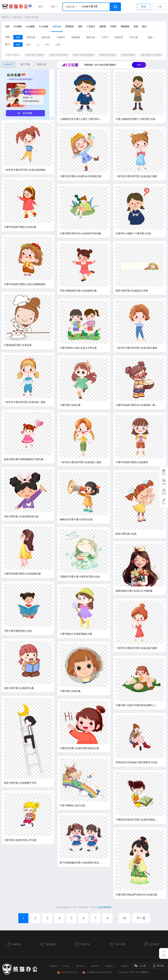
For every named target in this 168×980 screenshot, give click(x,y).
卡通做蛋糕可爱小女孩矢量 (18, 345)
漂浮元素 (31, 37)
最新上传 (42, 64)
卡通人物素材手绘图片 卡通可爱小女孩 (136, 119)
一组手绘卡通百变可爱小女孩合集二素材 (81, 462)
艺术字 (105, 37)
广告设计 (91, 26)
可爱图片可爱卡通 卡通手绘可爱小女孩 (80, 577)
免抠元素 (17, 17)
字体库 (113, 26)
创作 (139, 65)
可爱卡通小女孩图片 (35, 55)
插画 (80, 26)
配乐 (144, 26)
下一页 (141, 918)
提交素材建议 (105, 907)
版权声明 (95, 966)
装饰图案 (76, 37)
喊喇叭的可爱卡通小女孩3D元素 (76, 520)
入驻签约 (124, 966)
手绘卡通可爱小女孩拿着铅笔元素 (21, 517)
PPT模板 (18, 26)
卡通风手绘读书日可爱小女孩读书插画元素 (137, 820)
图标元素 (91, 37)
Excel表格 (44, 26)
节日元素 (134, 37)
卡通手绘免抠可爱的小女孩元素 (20, 227)
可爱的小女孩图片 (108, 55)
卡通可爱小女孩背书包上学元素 (20, 840)
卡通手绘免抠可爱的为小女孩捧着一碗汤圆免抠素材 (137, 405)
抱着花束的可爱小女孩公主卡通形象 (134, 591)
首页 (41, 7)
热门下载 (25, 64)
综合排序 (8, 65)
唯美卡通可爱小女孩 (126, 534)
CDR (58, 45)
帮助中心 (110, 966)
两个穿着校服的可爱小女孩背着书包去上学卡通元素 (81, 863)
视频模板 (125, 26)
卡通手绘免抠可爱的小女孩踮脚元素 (22, 574)
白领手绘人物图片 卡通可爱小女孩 (133, 234)
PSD (28, 45)
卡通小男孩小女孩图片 (151, 55)
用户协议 (80, 966)
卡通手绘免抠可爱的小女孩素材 (132, 462)
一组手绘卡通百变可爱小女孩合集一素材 (25, 402)
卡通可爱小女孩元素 (70, 405)
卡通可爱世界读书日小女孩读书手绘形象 (81, 234)
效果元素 (46, 37)
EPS (47, 45)
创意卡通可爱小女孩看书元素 (19, 688)
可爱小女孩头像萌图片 (84, 55)
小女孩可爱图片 (128, 55)
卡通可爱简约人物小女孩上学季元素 (78, 348)
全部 (7, 26)
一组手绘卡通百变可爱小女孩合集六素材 (136, 648)
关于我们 (66, 966)
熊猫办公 (6, 17)
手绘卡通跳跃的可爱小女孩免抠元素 (78, 291)
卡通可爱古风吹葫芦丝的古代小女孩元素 (136, 895)
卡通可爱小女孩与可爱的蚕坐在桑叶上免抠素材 (137, 705)
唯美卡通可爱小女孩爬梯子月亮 (20, 783)
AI (38, 45)
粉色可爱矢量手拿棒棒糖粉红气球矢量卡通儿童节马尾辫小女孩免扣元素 (25, 459)
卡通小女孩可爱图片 (59, 55)
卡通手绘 (61, 37)
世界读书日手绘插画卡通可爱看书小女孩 (136, 762)
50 (125, 918)
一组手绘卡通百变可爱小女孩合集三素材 (136, 176)
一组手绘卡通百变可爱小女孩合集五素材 (136, 348)
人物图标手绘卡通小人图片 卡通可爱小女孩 (81, 119)
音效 (136, 26)
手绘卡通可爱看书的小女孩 (18, 631)
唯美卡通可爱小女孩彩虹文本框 (132, 291)
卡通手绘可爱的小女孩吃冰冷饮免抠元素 (81, 176)
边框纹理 (119, 37)
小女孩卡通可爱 (31, 17)
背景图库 (70, 26)
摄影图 (103, 26)
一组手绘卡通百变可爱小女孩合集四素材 (25, 170)
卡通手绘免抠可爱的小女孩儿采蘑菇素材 (25, 284)
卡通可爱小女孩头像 (70, 691)
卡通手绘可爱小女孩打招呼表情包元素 (79, 748)
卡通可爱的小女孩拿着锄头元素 (76, 634)
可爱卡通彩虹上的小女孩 (72, 806)
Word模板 (30, 26)
